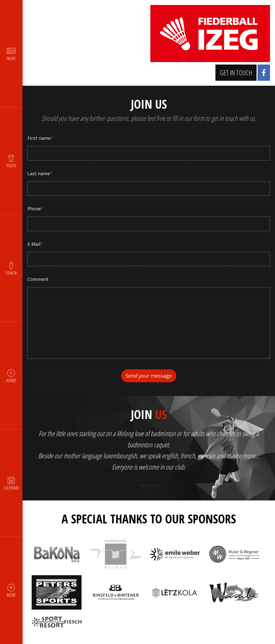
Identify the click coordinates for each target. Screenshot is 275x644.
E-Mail (35, 244)
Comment (38, 279)
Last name (40, 173)
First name (40, 138)
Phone (35, 209)
